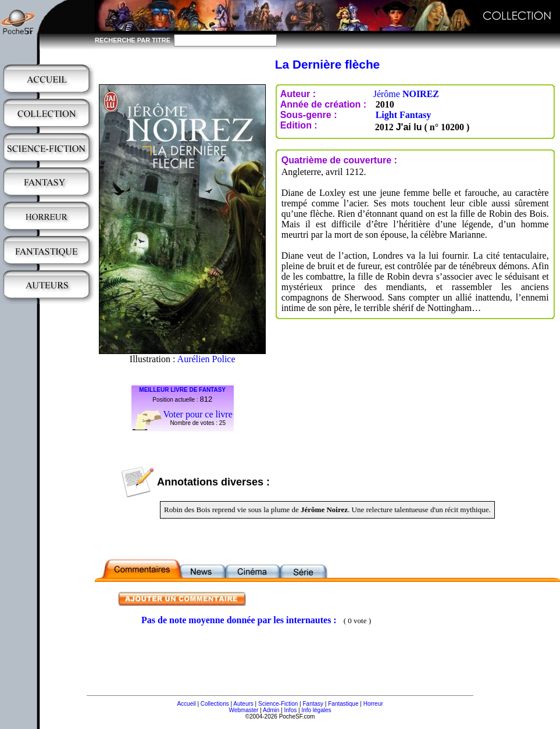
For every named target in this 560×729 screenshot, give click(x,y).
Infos (291, 710)
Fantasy (313, 704)
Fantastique (343, 704)
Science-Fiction (278, 704)
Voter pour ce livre (198, 414)
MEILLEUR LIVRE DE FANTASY (182, 390)
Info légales (316, 710)
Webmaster (243, 710)
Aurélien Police (206, 359)
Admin (271, 710)
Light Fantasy (404, 115)
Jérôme (406, 94)
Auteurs (243, 704)
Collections (215, 704)
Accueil (186, 704)
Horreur (373, 704)
